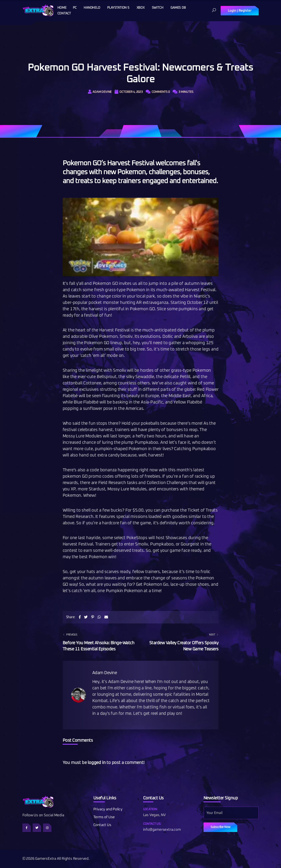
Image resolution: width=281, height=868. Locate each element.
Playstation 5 (118, 8)
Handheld (92, 8)
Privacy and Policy (108, 809)
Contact (64, 13)
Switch (158, 8)
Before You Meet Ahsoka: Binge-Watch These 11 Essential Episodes (99, 642)
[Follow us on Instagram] (47, 828)
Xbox (141, 8)
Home (62, 8)
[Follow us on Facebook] (27, 828)
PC (75, 8)
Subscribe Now (220, 827)
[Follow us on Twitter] (37, 828)
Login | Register (240, 11)
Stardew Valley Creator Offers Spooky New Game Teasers (182, 642)
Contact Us (102, 825)
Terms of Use (104, 817)
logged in (97, 763)
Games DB (178, 8)
